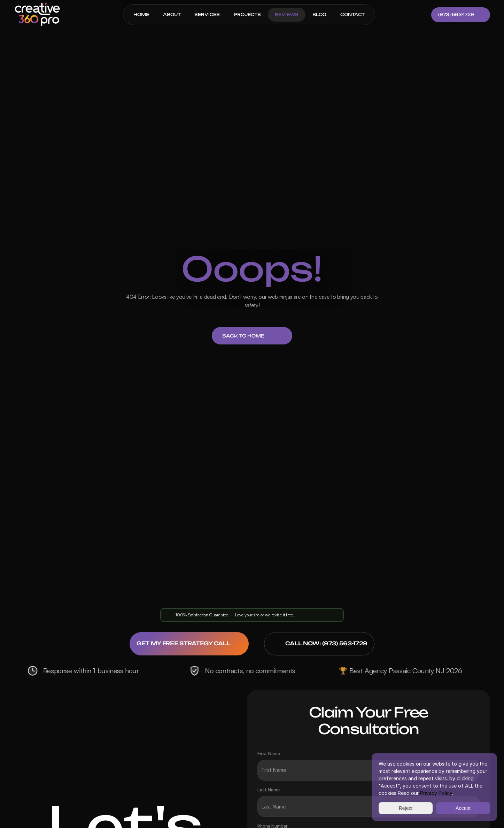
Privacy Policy (436, 793)
